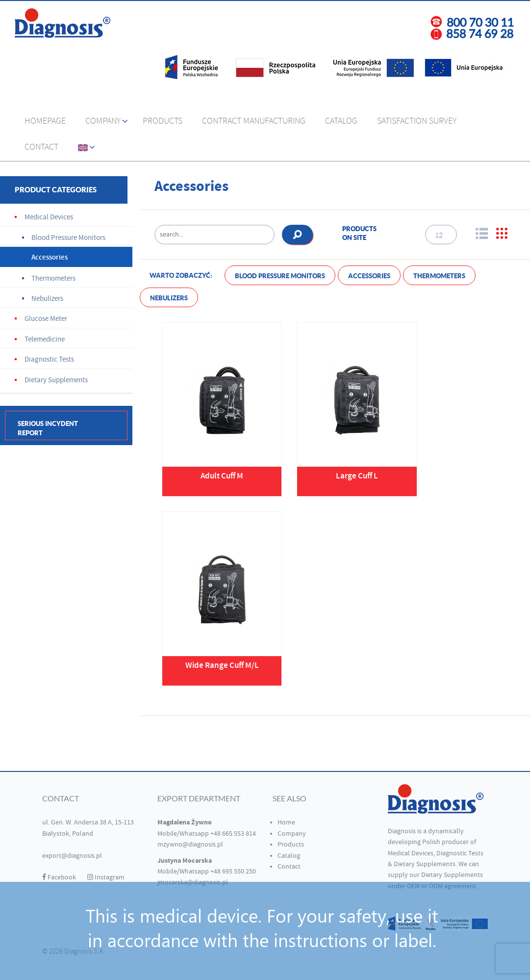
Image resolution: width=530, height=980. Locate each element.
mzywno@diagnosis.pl (190, 845)
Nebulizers (169, 298)
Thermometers (439, 276)
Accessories (369, 276)
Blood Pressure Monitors (280, 276)
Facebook (59, 877)
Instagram (106, 877)
